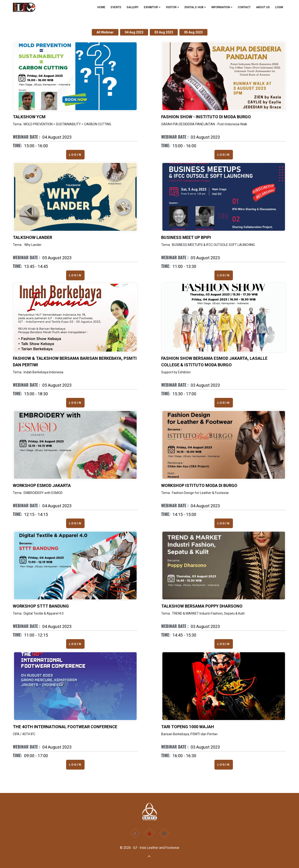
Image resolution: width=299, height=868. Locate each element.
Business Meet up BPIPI (186, 237)
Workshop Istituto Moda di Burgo (199, 485)
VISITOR (173, 7)
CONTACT (244, 7)
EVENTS (116, 7)
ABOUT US (263, 7)
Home (101, 7)
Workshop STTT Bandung (41, 606)
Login (279, 7)
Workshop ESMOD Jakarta (42, 485)
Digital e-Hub (195, 7)
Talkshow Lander (32, 237)
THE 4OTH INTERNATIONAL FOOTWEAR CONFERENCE (65, 727)
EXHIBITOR (152, 7)
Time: (17, 145)
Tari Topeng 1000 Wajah (188, 727)
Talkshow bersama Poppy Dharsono (202, 606)
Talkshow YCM (29, 117)
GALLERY (133, 7)
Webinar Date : (27, 137)
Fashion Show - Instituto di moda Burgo (206, 117)
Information (222, 7)
